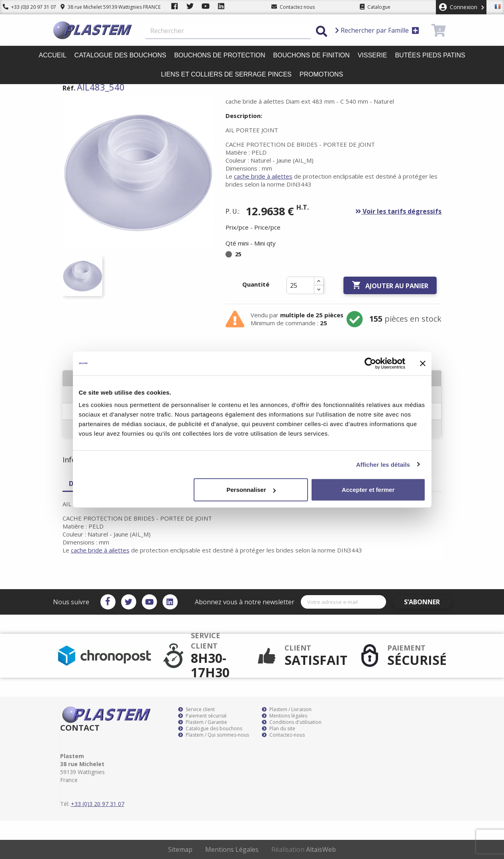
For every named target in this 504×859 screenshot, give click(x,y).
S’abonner (428, 602)
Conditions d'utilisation (292, 722)
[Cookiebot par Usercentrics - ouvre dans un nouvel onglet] (370, 363)
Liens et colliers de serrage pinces (226, 74)
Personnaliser (251, 490)
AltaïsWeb (321, 849)
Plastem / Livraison (287, 710)
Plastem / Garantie (203, 722)
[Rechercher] (228, 31)
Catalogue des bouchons (121, 55)
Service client (196, 710)
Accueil (52, 55)
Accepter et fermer (368, 490)
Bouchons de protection (220, 55)
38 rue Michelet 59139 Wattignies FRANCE (105, 7)
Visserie (373, 55)
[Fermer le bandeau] (423, 363)
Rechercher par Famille (377, 30)
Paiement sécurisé (202, 716)
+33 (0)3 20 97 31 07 (27, 7)
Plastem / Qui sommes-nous (214, 735)
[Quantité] (300, 285)
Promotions (321, 74)
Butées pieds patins (430, 55)
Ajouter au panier (390, 285)
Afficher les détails (383, 464)
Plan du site (278, 729)
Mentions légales (284, 716)
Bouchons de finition (312, 55)
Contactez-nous (283, 735)
